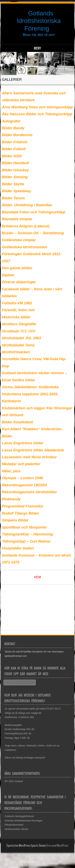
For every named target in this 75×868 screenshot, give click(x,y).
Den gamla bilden (17, 268)
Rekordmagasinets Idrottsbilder (29, 492)
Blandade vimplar (17, 219)
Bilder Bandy (13, 128)
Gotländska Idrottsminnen (25, 247)
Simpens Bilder (15, 520)
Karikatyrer (12, 401)
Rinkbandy (11, 499)
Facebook (10, 289)
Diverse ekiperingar (19, 282)
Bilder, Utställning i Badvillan (27, 205)
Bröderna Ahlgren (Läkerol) (26, 226)
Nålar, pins (11, 471)
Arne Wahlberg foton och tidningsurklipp (37, 107)
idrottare (27, 100)
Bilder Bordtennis (17, 135)
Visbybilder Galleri (18, 548)
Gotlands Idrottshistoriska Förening (39, 21)
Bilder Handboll (15, 163)
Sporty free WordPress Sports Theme (26, 846)
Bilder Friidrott (15, 142)
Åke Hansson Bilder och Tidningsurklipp (37, 114)
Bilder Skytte (13, 184)
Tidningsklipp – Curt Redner (26, 541)
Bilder (20, 513)
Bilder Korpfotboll (18, 422)
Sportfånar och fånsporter (24, 527)
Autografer (11, 121)
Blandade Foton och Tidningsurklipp (34, 212)
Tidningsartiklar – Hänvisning (28, 534)
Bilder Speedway (17, 191)
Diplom (8, 275)
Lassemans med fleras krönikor (29, 457)
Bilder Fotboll (14, 149)
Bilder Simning (15, 177)
